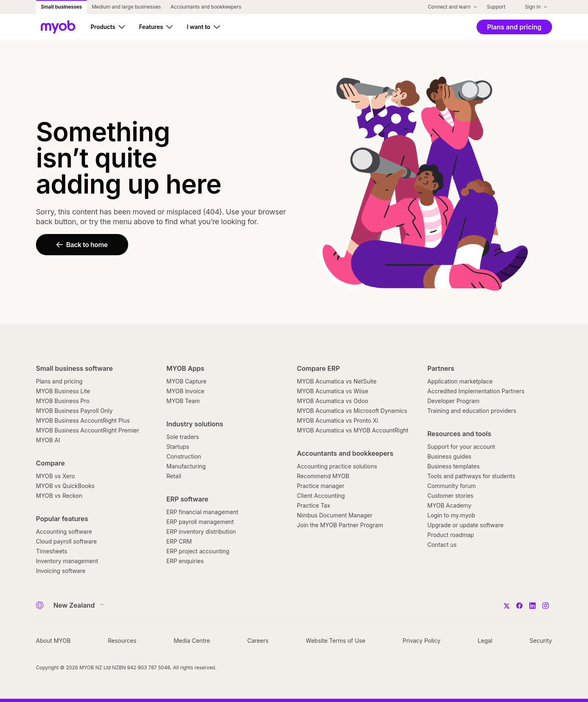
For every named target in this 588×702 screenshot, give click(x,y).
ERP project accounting (198, 551)
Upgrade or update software (466, 525)
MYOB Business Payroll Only (74, 411)
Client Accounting (321, 496)
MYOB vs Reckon (59, 496)
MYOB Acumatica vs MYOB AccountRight (353, 430)
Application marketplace (460, 381)
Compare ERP (318, 368)
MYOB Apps (186, 368)
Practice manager (321, 486)
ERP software (188, 499)
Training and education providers (472, 411)
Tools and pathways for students (471, 476)
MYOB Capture (187, 381)
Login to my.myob (451, 515)
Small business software (74, 368)
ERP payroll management (200, 522)
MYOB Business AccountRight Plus (83, 420)
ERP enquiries (185, 561)
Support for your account (461, 447)
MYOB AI (48, 440)
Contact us (442, 545)
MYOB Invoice (186, 391)
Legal (485, 641)
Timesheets (52, 551)
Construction (184, 456)
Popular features (62, 519)
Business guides (450, 456)
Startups (178, 447)
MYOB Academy (450, 505)
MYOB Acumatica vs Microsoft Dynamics (352, 411)
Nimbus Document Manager (335, 515)
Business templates (454, 466)
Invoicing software (61, 571)
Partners (441, 368)
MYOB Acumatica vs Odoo (333, 401)
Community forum (452, 486)
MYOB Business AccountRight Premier (88, 430)
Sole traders (183, 437)
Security (541, 641)
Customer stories (451, 496)
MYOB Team (183, 401)
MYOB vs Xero (55, 476)
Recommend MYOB (323, 476)
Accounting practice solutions (337, 466)
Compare (50, 463)
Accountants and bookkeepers (345, 453)
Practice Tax (314, 505)
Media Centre (192, 641)
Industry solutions (195, 424)
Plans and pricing (59, 381)
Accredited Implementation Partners (476, 391)
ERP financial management (203, 512)
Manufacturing (186, 466)
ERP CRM (179, 541)
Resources (122, 641)
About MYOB (53, 641)
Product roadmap (451, 535)
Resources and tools (460, 434)
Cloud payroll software (66, 541)
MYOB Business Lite (63, 391)
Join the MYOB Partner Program (340, 525)
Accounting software (64, 532)
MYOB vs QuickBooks (65, 486)
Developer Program (454, 401)
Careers (258, 641)
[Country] (76, 605)
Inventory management (67, 561)
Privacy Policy (422, 641)
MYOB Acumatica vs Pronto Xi (337, 420)
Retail (174, 476)
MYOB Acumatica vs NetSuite (337, 381)
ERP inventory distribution (201, 532)
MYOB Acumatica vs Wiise (333, 391)
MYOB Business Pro (63, 401)
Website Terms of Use (336, 641)
